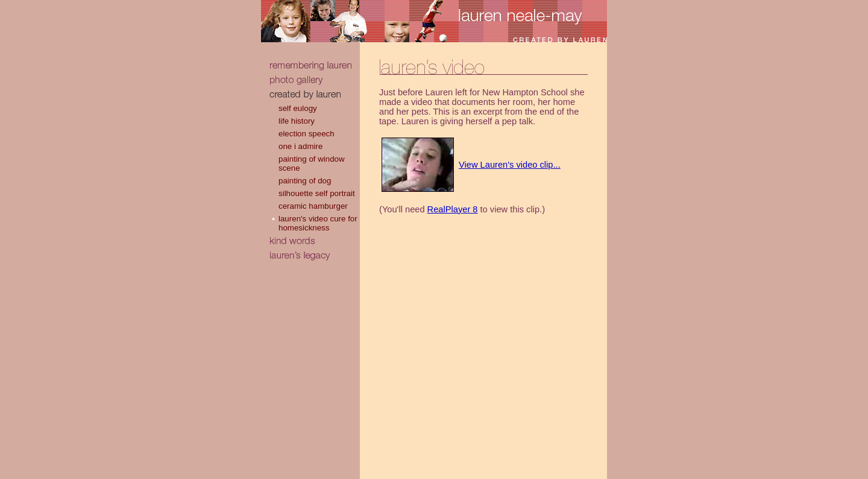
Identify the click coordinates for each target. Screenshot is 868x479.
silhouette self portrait (317, 193)
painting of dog (305, 181)
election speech (307, 134)
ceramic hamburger (313, 206)
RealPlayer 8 (453, 209)
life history (297, 121)
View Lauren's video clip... (510, 165)
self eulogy (298, 108)
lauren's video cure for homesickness (318, 223)
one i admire (300, 146)
